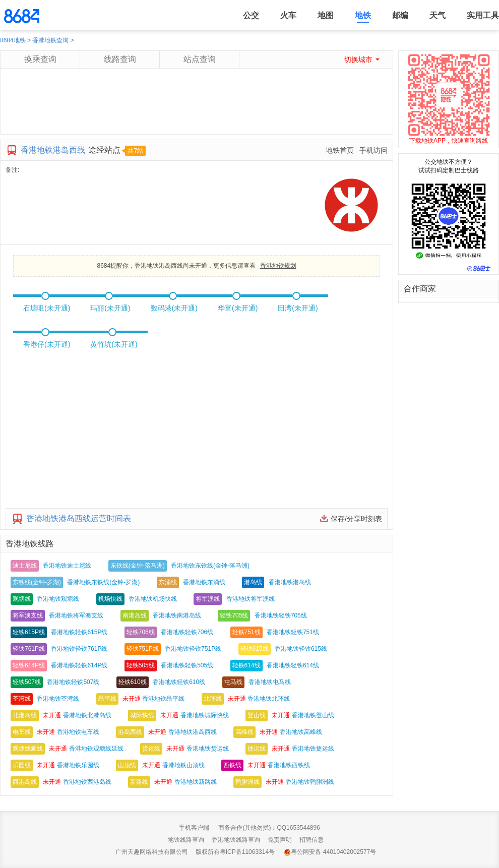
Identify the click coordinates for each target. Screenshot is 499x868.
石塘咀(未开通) (47, 308)
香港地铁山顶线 (183, 765)
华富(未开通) (238, 308)
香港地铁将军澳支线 (76, 615)
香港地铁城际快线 (205, 715)
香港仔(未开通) (47, 344)
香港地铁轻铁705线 (281, 615)
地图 (326, 15)
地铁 (363, 15)
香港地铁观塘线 (58, 599)
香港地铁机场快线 (153, 599)
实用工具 (483, 15)
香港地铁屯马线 (270, 682)
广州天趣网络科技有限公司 (152, 852)
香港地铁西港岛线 (87, 782)
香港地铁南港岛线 (177, 615)
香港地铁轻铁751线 (293, 632)
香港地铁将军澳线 (251, 599)
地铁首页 (340, 150)
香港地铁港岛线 (290, 582)
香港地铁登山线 (313, 715)
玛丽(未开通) (110, 308)
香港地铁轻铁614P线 (79, 665)
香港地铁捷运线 (313, 749)
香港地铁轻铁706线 (187, 632)
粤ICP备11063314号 (247, 852)
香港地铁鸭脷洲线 (310, 782)
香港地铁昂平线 (163, 699)
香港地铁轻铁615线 (301, 649)
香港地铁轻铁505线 (187, 665)
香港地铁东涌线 (204, 582)
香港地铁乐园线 (78, 765)
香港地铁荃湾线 (58, 699)
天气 (438, 15)
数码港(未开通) (174, 308)
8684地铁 (13, 40)
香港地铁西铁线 (289, 765)
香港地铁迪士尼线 (67, 566)
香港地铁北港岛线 (87, 715)
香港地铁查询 (50, 40)
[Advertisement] (196, 111)
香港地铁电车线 (78, 732)
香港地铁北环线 (269, 699)
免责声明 (280, 840)
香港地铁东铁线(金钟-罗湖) (103, 582)
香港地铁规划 (278, 266)
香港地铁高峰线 (301, 732)
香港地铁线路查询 (236, 840)
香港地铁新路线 (196, 782)
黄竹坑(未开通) (114, 344)
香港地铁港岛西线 (193, 732)
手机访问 (373, 150)
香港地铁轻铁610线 (179, 682)
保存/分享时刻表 (356, 519)
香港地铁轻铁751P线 (193, 649)
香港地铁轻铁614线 (293, 665)
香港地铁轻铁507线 (73, 682)
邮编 (400, 15)
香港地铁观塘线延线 (96, 749)
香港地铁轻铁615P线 (79, 632)
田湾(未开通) (298, 308)
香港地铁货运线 (208, 749)
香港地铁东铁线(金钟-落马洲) (210, 566)
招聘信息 (311, 840)
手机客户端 (194, 828)
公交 (251, 15)
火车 (288, 15)
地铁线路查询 (186, 840)
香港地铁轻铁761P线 (79, 649)
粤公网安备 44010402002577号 (330, 852)
